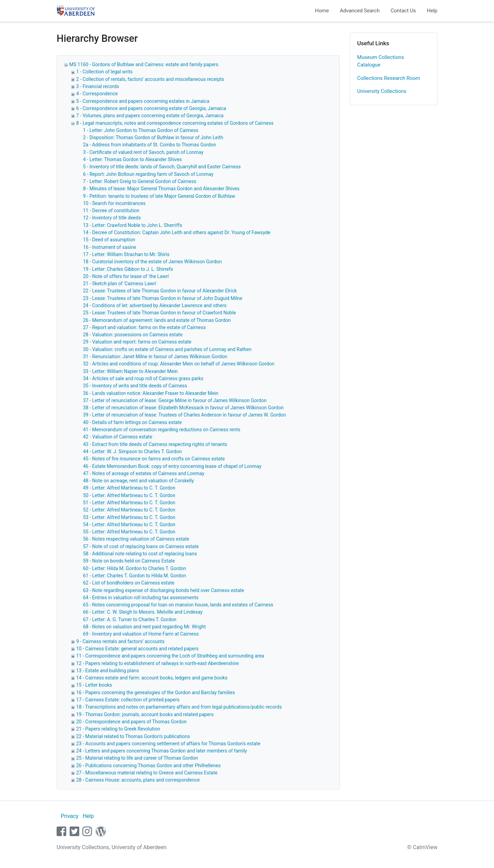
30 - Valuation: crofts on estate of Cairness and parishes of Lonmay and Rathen (167, 349)
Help (432, 11)
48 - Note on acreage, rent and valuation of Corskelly (138, 481)
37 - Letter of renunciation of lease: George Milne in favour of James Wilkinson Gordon (175, 400)
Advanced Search (360, 11)
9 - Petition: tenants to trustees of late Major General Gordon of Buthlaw (159, 196)
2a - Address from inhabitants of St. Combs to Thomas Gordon (150, 145)
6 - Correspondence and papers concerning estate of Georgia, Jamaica (151, 108)
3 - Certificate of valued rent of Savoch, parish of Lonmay (143, 152)
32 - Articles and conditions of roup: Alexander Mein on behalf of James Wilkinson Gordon (179, 364)
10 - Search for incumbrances (114, 203)
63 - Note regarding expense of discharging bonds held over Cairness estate (164, 590)
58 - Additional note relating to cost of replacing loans (140, 554)
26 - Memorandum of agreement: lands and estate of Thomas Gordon (157, 320)
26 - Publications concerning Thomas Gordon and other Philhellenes (148, 765)
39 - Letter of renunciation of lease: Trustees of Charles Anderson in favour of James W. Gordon (185, 415)
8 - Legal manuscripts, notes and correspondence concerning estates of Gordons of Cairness (175, 123)
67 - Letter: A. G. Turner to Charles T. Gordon (130, 619)
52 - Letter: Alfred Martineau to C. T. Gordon (129, 510)
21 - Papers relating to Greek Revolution (118, 729)
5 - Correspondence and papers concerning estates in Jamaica (143, 101)
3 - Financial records (98, 86)
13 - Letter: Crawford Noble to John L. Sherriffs (133, 225)
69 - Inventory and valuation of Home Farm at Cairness (141, 634)
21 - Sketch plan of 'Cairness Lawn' (120, 284)
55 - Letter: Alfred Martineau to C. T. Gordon (129, 532)
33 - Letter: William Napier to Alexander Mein (130, 371)
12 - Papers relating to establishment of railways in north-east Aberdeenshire (157, 663)
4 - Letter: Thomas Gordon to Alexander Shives (132, 159)
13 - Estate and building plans (108, 671)
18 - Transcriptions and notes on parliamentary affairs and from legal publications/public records (179, 707)
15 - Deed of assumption (109, 240)
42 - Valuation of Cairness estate (118, 437)
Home (322, 11)
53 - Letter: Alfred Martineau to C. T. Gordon (129, 517)
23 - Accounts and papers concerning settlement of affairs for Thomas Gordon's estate (168, 744)
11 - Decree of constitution (111, 210)
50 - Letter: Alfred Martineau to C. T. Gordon (129, 495)
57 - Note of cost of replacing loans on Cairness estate (141, 546)
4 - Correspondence (97, 94)
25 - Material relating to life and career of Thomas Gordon (137, 758)
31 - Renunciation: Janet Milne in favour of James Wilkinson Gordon (155, 357)
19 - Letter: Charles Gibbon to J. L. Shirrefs (128, 269)
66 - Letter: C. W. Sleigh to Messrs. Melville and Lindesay (143, 612)
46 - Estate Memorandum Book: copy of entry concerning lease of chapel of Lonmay (172, 466)
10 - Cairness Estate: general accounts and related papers (137, 649)
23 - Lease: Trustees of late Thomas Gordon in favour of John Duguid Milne (163, 298)
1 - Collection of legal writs (104, 72)
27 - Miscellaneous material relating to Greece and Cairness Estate (147, 773)
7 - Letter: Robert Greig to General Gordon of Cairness (140, 181)
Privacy (70, 816)
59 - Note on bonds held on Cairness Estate (129, 561)
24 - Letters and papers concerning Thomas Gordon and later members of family (162, 751)
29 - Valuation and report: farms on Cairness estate (137, 342)
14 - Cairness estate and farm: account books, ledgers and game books (152, 678)
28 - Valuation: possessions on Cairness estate (133, 335)
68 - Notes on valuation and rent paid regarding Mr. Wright (144, 627)
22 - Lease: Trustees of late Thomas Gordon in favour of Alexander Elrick (160, 291)
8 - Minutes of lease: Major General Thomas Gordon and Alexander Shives (161, 189)
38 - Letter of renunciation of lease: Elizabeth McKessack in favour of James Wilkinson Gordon (183, 408)
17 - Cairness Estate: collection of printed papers (128, 700)
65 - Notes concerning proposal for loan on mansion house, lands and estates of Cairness (178, 605)
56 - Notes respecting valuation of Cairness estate (136, 539)
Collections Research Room (389, 78)
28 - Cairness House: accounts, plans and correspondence (138, 780)
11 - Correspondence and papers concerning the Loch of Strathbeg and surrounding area (170, 656)
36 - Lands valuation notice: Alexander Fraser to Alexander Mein (151, 393)
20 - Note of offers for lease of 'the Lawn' (126, 276)
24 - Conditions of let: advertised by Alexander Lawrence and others (155, 305)
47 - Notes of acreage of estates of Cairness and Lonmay (144, 473)
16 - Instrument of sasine (110, 247)
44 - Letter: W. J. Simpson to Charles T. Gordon (132, 451)
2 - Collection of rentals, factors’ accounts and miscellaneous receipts (150, 79)
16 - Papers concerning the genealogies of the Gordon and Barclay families (156, 692)
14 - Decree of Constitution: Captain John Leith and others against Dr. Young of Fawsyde (177, 232)
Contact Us (403, 11)
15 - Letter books (94, 685)
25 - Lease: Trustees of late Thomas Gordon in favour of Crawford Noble (160, 313)
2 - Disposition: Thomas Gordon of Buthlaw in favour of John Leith (153, 137)
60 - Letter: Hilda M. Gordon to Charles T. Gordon (134, 568)
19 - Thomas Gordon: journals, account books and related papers (145, 714)
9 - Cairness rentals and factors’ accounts (120, 641)
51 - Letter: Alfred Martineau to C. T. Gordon (129, 503)
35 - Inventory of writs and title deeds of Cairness (135, 386)
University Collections (382, 91)
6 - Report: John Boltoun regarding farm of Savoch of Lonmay (148, 174)
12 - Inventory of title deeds (112, 218)
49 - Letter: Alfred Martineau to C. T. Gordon (129, 488)
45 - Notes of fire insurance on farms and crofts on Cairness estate (154, 459)
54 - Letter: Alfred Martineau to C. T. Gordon (129, 525)
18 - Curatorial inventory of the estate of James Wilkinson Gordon (152, 262)
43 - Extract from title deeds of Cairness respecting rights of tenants (155, 444)
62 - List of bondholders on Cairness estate (129, 583)
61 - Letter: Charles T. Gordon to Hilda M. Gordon (134, 576)
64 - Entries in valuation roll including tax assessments (141, 598)
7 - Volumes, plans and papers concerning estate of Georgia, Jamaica (150, 116)
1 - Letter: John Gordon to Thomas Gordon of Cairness (141, 130)
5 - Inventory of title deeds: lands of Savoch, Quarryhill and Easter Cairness (162, 167)
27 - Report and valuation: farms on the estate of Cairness (144, 327)
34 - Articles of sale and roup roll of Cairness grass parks (143, 378)
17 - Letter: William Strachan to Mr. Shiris (126, 254)
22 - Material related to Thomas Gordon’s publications (133, 736)
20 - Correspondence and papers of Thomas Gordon (131, 722)
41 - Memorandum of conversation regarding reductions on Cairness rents (162, 430)
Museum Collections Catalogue (381, 61)
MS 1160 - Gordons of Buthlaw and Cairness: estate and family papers (144, 64)
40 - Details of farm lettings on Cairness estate (132, 422)
